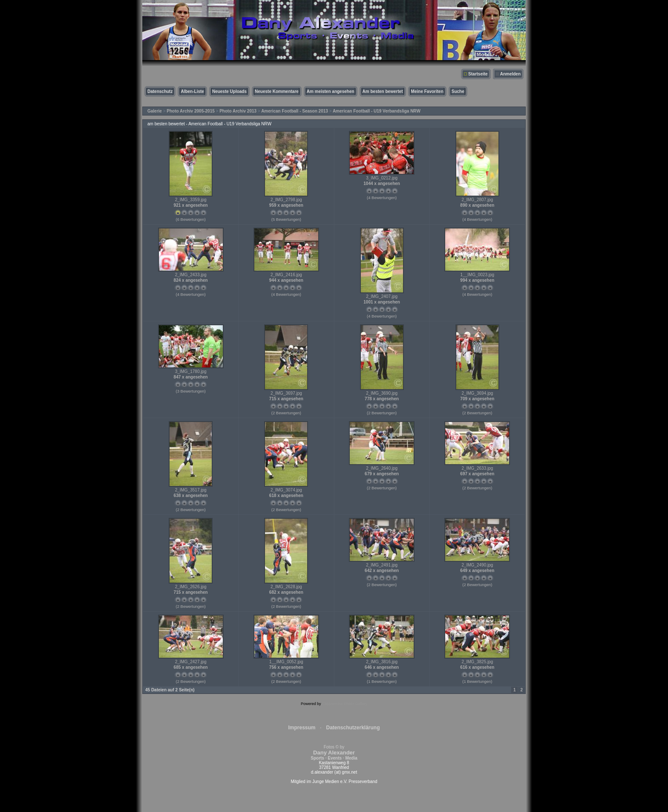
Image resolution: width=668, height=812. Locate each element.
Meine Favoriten (427, 91)
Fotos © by (334, 753)
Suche (458, 91)
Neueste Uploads (229, 91)
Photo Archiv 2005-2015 (190, 111)
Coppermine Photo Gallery (345, 704)
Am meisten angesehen (331, 91)
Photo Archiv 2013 (238, 111)
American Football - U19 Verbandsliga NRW (377, 111)
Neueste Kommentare (277, 91)
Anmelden (510, 74)
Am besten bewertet (383, 91)
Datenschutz (160, 91)
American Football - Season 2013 (295, 111)
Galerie (155, 111)
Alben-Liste (192, 91)
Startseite (478, 74)
